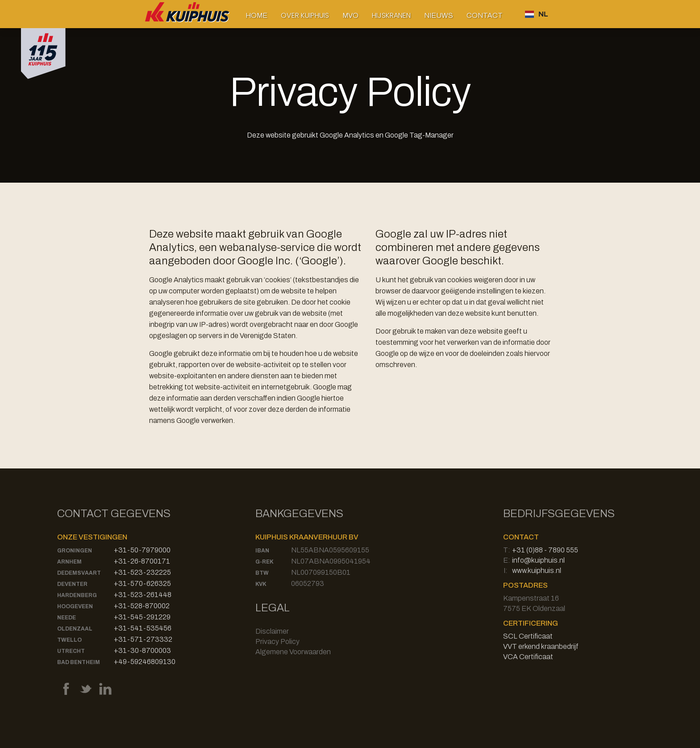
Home (256, 15)
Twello (69, 640)
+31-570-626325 (142, 583)
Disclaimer (272, 631)
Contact (485, 15)
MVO (350, 15)
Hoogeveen (75, 606)
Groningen (75, 551)
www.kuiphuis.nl (537, 570)
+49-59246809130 (145, 662)
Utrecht (71, 651)
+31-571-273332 (143, 639)
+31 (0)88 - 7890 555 (545, 550)
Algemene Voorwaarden (293, 652)
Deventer (72, 584)
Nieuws (439, 15)
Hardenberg (77, 595)
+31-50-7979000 (142, 550)
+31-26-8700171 (142, 561)
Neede (67, 618)
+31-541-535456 (143, 628)
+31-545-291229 (142, 617)
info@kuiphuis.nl (538, 560)
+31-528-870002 (142, 606)
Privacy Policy (277, 641)
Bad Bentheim (79, 662)
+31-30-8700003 (142, 650)
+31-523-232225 (142, 572)
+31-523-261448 (143, 595)
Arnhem (69, 562)
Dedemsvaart (79, 573)
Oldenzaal (75, 629)
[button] (305, 15)
